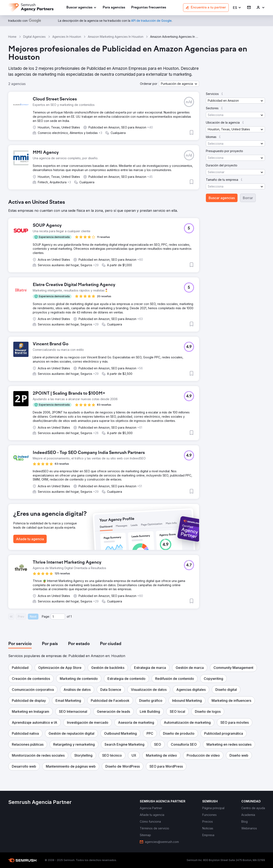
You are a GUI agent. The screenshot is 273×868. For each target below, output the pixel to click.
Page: (46, 616)
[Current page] (58, 617)
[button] (237, 8)
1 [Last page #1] (71, 616)
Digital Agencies (34, 37)
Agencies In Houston (67, 37)
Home (12, 37)
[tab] (20, 644)
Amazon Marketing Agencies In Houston (116, 37)
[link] (114, 8)
